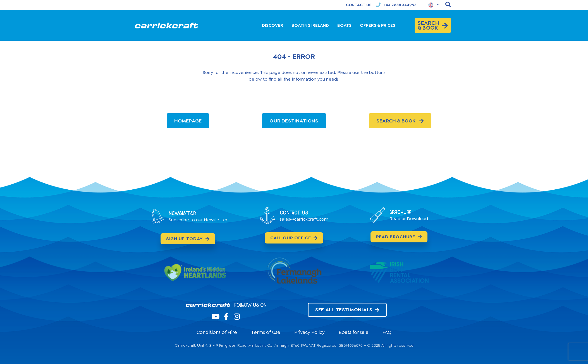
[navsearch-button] (448, 5)
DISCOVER (273, 25)
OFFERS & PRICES (378, 25)
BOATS (344, 25)
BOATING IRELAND (310, 25)
